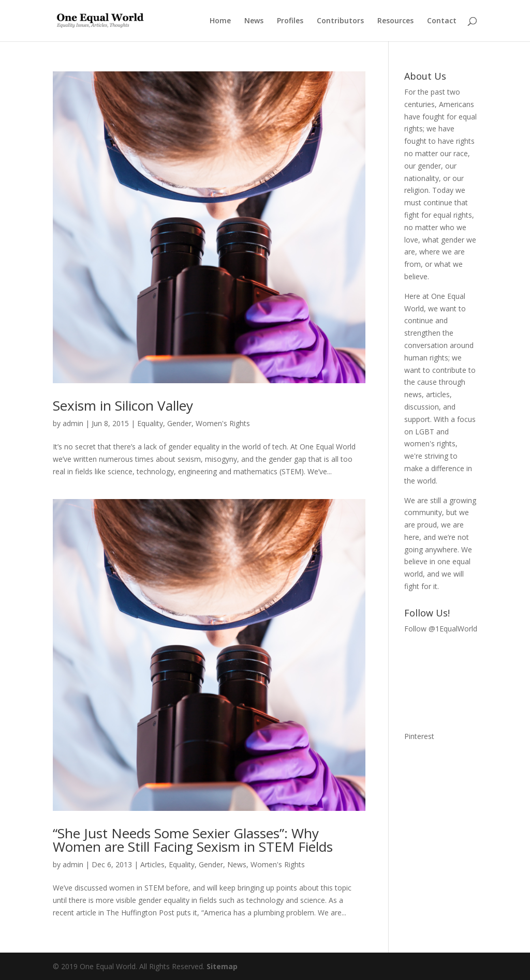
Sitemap (222, 966)
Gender (179, 423)
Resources (395, 21)
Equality (150, 423)
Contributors (340, 21)
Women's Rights (223, 423)
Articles (152, 864)
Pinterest (419, 736)
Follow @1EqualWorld (441, 629)
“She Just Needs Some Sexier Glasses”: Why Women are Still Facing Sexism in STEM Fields (193, 840)
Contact (442, 21)
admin (73, 423)
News (254, 21)
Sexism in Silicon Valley (123, 405)
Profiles (290, 21)
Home (220, 21)
